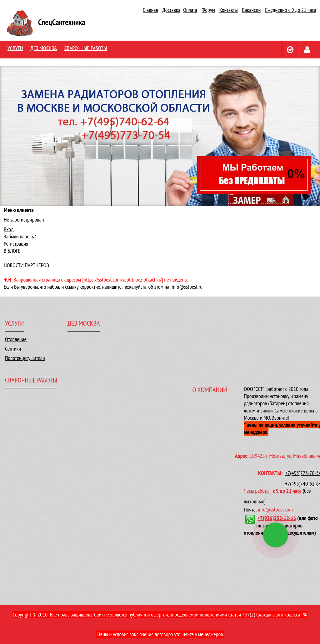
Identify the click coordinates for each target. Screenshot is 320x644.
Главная (150, 10)
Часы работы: (258, 491)
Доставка (171, 10)
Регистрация (16, 244)
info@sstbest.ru (187, 287)
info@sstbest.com (275, 509)
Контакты (229, 10)
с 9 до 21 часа (287, 491)
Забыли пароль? (20, 236)
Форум (208, 10)
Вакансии (251, 10)
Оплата (190, 10)
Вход (9, 229)
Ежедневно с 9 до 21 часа (291, 10)
